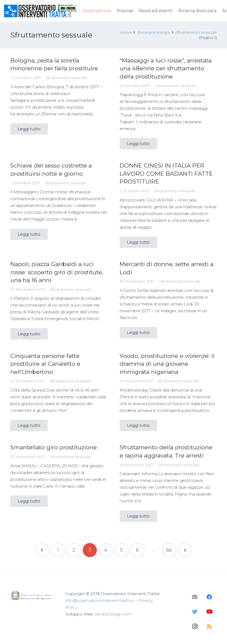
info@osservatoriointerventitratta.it (100, 600)
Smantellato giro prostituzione (54, 447)
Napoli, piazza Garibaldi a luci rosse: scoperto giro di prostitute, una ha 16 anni (57, 272)
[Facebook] (209, 597)
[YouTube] (209, 612)
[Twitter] (195, 612)
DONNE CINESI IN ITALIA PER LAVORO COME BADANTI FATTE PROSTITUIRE (166, 173)
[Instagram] (195, 626)
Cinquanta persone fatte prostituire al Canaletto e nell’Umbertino (45, 364)
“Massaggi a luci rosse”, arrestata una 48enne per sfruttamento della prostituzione (166, 68)
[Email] (195, 597)
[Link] (32, 596)
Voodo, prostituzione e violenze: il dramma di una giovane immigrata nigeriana (167, 364)
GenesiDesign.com (113, 614)
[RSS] (209, 626)
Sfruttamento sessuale (66, 78)
